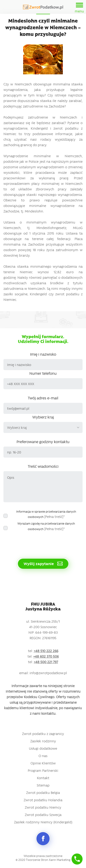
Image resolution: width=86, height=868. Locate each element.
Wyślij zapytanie (43, 563)
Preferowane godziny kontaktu (43, 441)
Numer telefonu (43, 373)
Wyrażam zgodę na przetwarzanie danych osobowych (46, 526)
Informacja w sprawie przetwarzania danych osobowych (46, 514)
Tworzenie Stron (37, 860)
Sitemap (43, 785)
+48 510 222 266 (46, 651)
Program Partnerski (43, 770)
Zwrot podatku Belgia (43, 793)
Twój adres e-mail (43, 398)
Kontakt (43, 778)
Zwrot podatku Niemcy (43, 807)
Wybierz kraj (43, 417)
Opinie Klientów (43, 763)
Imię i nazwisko (43, 354)
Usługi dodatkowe (43, 748)
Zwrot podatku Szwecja (43, 815)
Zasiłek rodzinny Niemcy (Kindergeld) (43, 822)
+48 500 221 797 (46, 662)
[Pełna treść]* (55, 517)
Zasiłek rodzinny (43, 741)
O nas (43, 756)
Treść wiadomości (43, 466)
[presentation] (38, 542)
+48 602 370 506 (46, 656)
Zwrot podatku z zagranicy (43, 734)
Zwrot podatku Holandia (43, 800)
